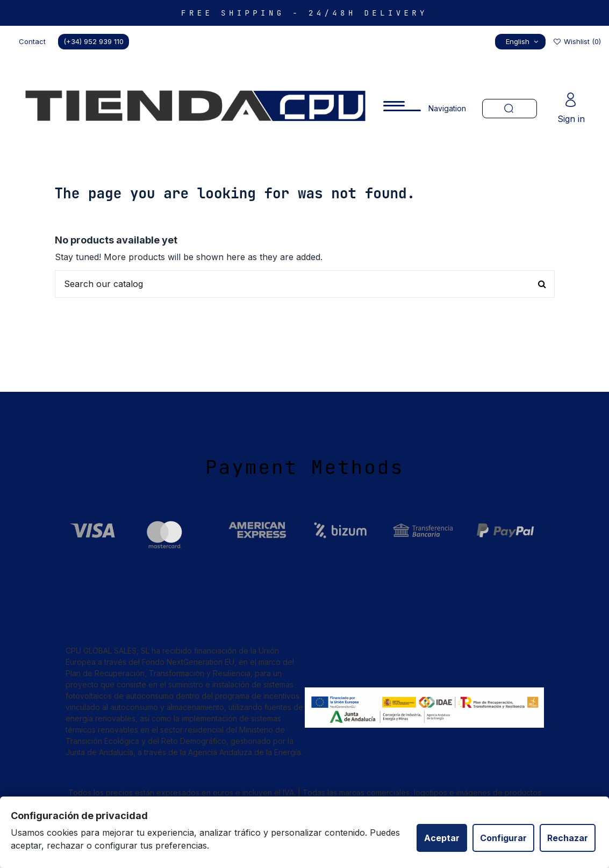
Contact (32, 41)
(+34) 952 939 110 (94, 41)
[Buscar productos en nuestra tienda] (305, 284)
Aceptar (442, 838)
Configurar (503, 838)
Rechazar (568, 838)
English (523, 41)
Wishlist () (577, 41)
